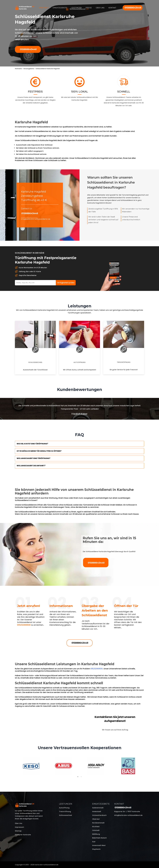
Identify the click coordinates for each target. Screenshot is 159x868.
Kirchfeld (96, 827)
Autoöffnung (80, 362)
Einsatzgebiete (60, 8)
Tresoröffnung (124, 362)
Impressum (19, 827)
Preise (89, 8)
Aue (94, 842)
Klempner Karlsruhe (23, 835)
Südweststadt (98, 808)
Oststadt (96, 830)
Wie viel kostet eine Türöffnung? (32, 444)
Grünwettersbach (99, 815)
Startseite (44, 8)
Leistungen (76, 8)
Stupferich (96, 849)
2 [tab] (81, 777)
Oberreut (96, 819)
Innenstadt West (99, 845)
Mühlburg (96, 834)
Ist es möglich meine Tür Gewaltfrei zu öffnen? (39, 451)
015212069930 (24, 625)
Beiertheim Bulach (99, 838)
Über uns (100, 8)
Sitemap (18, 831)
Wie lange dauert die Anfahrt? (31, 466)
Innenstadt (97, 812)
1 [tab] (78, 777)
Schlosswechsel (35, 362)
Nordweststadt (98, 823)
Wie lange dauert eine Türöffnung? (34, 458)
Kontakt (112, 8)
